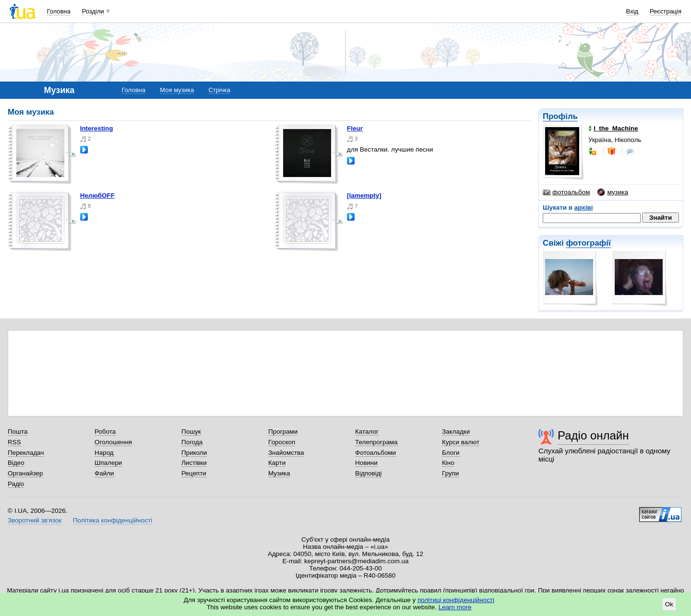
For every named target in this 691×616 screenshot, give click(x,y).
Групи (450, 473)
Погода (192, 442)
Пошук (191, 432)
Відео (16, 463)
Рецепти (194, 473)
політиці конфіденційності (456, 600)
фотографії (588, 243)
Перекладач (26, 453)
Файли (104, 473)
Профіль (560, 116)
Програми (283, 432)
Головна (59, 11)
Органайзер (25, 473)
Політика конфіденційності (113, 520)
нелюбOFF (97, 195)
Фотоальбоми (375, 453)
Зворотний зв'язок (35, 520)
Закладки (456, 432)
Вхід (632, 11)
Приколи (194, 453)
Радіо (16, 484)
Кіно (448, 463)
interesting (97, 128)
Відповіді (369, 473)
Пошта (18, 432)
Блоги (451, 453)
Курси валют (461, 442)
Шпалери (108, 463)
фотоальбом (566, 192)
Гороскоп (282, 442)
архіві (584, 207)
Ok (669, 604)
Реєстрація (666, 11)
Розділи (93, 11)
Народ (104, 453)
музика (613, 192)
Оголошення (113, 442)
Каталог (367, 432)
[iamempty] (364, 195)
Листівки (194, 463)
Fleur (355, 128)
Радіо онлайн (593, 435)
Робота (105, 432)
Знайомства (286, 453)
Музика (279, 473)
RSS (14, 442)
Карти (277, 463)
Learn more (455, 607)
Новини (366, 463)
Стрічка (219, 90)
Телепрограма (376, 442)
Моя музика (177, 90)
